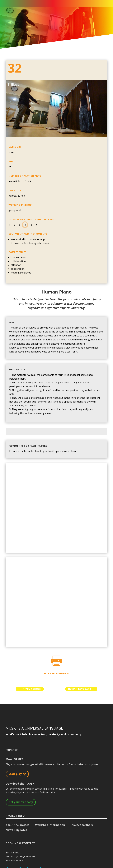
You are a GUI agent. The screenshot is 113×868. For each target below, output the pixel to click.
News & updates (16, 830)
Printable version (56, 674)
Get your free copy (21, 802)
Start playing (17, 774)
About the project (17, 825)
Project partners (82, 825)
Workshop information (50, 825)
